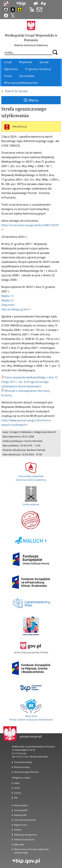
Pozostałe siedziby (23, 762)
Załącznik (8, 305)
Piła (16, 798)
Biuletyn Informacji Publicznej (31, 45)
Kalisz (17, 783)
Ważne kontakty (22, 767)
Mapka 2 (8, 300)
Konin (17, 788)
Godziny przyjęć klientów (26, 772)
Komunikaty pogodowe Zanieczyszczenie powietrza (31, 476)
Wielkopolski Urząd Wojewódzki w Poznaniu (31, 38)
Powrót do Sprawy (16, 91)
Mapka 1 (8, 296)
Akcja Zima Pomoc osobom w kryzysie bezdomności (31, 716)
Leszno (18, 793)
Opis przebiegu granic (16, 309)
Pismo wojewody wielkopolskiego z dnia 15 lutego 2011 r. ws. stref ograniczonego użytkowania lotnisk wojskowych (29, 382)
